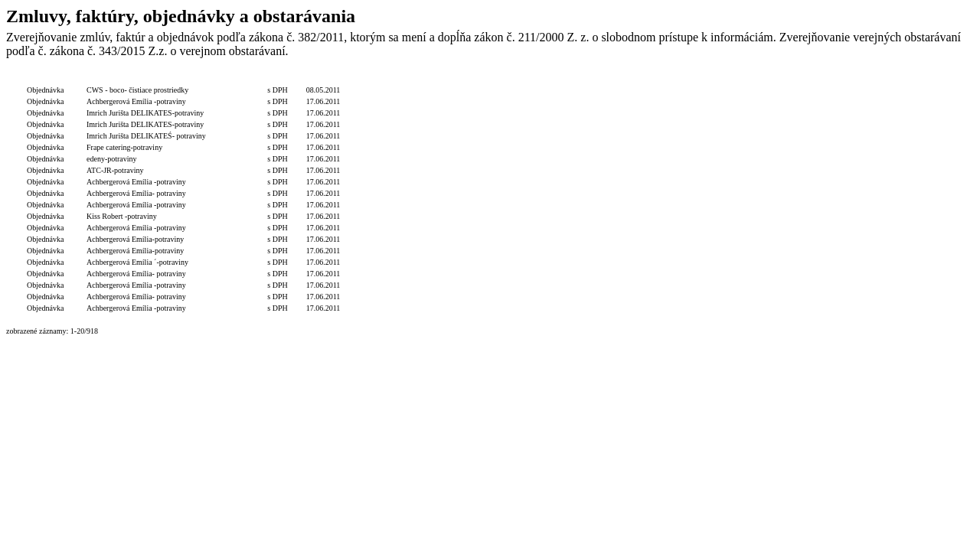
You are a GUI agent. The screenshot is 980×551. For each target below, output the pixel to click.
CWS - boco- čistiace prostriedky (137, 90)
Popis (146, 78)
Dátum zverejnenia (614, 78)
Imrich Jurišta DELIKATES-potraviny (145, 113)
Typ (46, 78)
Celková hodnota (237, 78)
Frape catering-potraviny (124, 147)
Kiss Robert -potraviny (122, 216)
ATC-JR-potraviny (115, 170)
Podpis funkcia (556, 78)
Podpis (517, 78)
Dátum (323, 78)
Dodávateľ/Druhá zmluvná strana (399, 78)
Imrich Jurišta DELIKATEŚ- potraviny (146, 136)
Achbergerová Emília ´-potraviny (137, 262)
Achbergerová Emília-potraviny (135, 239)
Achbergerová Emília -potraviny (136, 101)
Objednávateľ (480, 78)
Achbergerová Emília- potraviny (136, 193)
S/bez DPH (285, 78)
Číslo (75, 78)
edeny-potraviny (112, 159)
